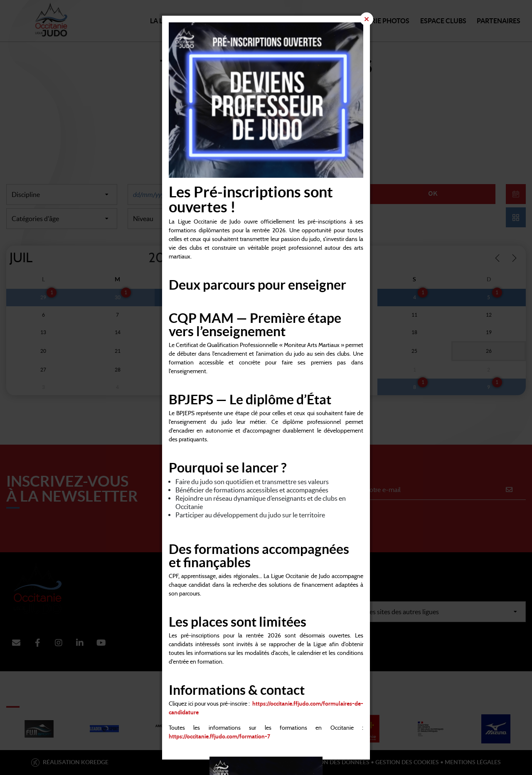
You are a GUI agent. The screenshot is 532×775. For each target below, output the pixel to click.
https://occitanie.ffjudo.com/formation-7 (219, 737)
